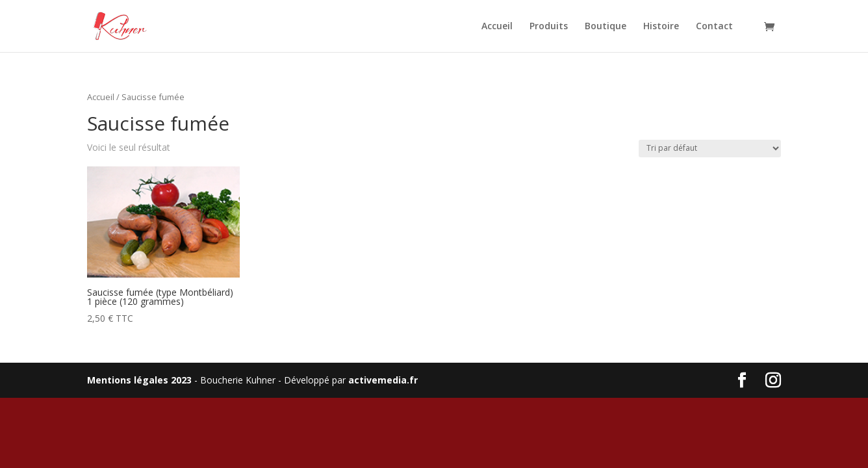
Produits (549, 27)
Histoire (661, 27)
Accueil (497, 27)
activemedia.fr (383, 380)
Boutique (606, 27)
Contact (714, 27)
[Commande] (710, 149)
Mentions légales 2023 (139, 380)
